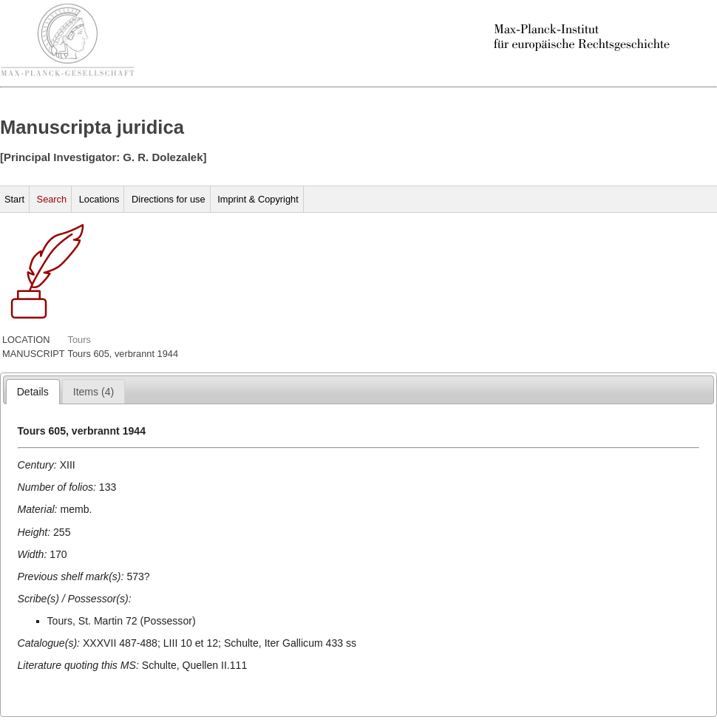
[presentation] (33, 392)
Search (52, 199)
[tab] (33, 392)
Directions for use (169, 199)
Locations (99, 199)
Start (14, 199)
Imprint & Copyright (258, 199)
